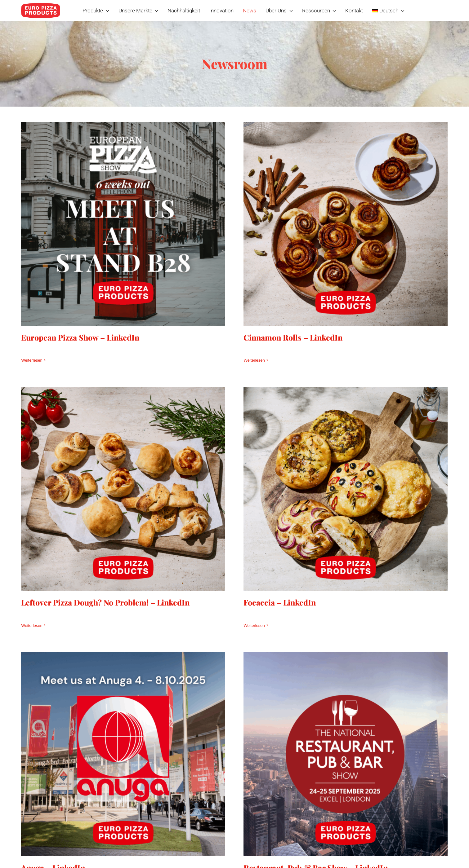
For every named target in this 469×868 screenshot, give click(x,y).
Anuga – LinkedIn (77, 815)
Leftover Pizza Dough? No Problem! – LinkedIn (153, 560)
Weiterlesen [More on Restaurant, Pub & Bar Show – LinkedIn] (266, 838)
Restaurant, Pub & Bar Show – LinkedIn (328, 815)
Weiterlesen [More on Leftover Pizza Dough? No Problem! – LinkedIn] (79, 583)
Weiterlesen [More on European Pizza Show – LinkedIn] (32, 360)
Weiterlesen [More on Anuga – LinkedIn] (56, 838)
